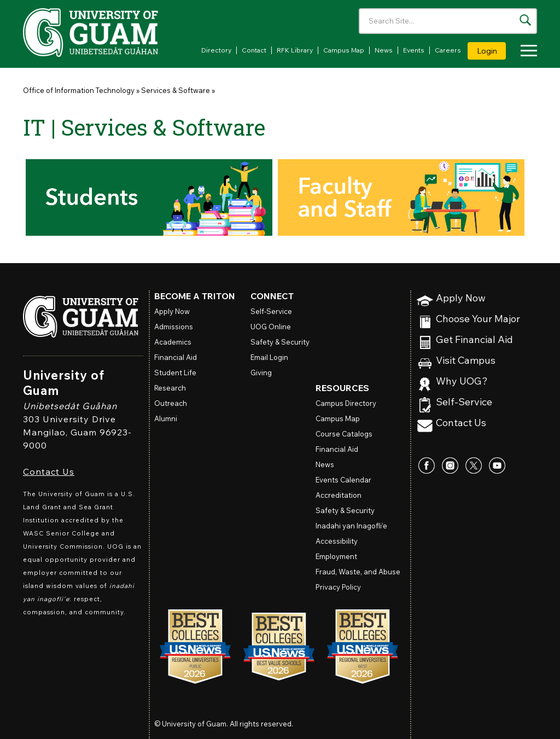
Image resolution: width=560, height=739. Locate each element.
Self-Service (464, 402)
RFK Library (295, 50)
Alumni (166, 418)
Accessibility (337, 541)
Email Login (269, 357)
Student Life (175, 373)
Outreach (171, 403)
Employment (336, 556)
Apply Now (461, 298)
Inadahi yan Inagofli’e (351, 526)
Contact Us (49, 472)
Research (170, 388)
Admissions (174, 327)
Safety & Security (280, 342)
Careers (448, 50)
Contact (254, 50)
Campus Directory (346, 403)
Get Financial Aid (474, 340)
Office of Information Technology (79, 90)
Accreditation (339, 495)
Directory (216, 50)
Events (414, 50)
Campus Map (344, 50)
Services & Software (176, 90)
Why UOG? (462, 382)
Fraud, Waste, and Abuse (358, 572)
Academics (173, 342)
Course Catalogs (344, 434)
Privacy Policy (338, 587)
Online (271, 327)
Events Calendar (343, 480)
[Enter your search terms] (448, 21)
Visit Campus (466, 361)
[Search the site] (525, 20)
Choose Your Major (478, 319)
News (384, 50)
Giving (261, 373)
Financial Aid (176, 357)
